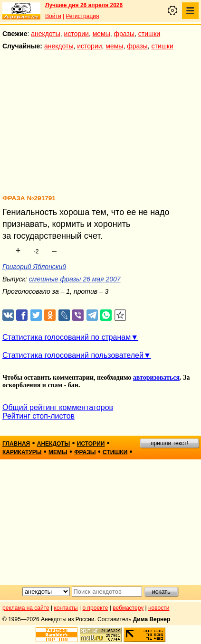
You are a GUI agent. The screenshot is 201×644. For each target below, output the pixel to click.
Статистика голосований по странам (67, 337)
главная (16, 444)
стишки (149, 34)
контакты (66, 608)
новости (159, 608)
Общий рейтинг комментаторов (58, 407)
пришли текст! (169, 443)
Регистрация (82, 16)
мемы (101, 34)
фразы (124, 34)
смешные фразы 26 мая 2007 (75, 279)
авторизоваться (156, 378)
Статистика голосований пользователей (73, 355)
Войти (53, 16)
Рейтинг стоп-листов (38, 416)
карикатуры (22, 452)
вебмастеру (128, 608)
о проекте (96, 608)
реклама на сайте (26, 608)
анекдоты (46, 34)
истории (77, 34)
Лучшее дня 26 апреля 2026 (84, 5)
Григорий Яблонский (34, 267)
